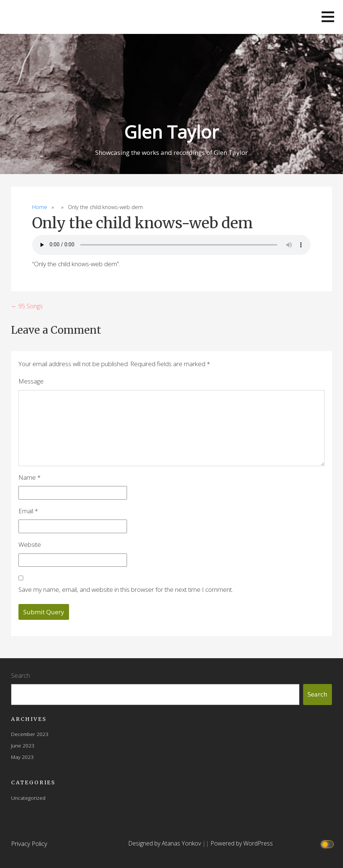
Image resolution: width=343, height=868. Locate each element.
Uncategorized (28, 798)
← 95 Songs (27, 306)
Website (30, 544)
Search (20, 675)
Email (28, 511)
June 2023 (23, 745)
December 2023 (30, 734)
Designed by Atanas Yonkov (165, 843)
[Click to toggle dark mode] (328, 843)
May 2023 (22, 757)
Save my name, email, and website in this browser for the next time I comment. (126, 589)
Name (30, 477)
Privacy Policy (29, 843)
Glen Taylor (171, 132)
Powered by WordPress (242, 843)
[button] (328, 17)
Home (40, 207)
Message (31, 381)
